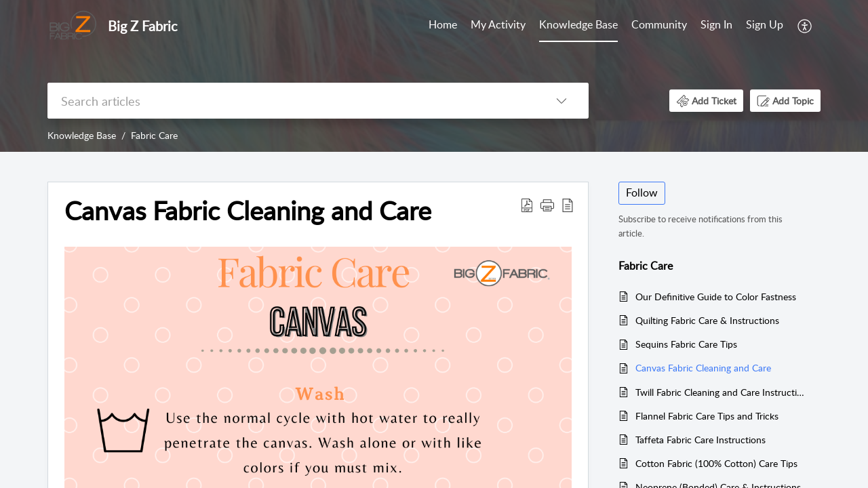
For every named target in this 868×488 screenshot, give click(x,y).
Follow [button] (642, 192)
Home (443, 24)
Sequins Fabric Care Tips (686, 344)
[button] (706, 101)
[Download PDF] (527, 205)
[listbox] (561, 101)
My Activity (498, 24)
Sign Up (765, 24)
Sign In (716, 24)
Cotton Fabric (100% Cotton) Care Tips (716, 463)
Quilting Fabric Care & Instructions (707, 320)
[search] (291, 101)
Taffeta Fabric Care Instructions (701, 440)
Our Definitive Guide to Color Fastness (716, 297)
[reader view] (568, 205)
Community (659, 24)
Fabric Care (154, 135)
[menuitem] (742, 26)
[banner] (434, 76)
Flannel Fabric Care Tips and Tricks (707, 416)
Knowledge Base (578, 24)
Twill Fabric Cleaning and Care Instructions (721, 392)
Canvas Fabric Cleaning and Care (248, 211)
